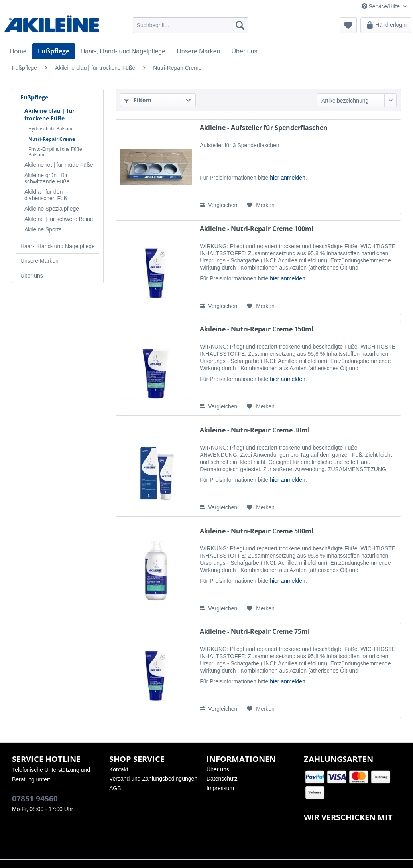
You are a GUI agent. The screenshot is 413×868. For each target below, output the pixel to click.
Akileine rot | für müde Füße (59, 165)
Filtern (138, 100)
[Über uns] (245, 51)
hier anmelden (288, 178)
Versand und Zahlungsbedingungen (153, 779)
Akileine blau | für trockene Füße (49, 114)
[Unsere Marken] (198, 51)
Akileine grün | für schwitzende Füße (47, 178)
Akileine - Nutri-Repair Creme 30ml (255, 430)
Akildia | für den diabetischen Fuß (46, 195)
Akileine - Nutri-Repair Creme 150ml (257, 329)
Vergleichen (218, 205)
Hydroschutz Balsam (50, 129)
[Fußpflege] (54, 51)
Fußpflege (34, 97)
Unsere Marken (39, 261)
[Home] (18, 51)
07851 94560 (35, 799)
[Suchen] (240, 25)
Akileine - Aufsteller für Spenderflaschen (264, 128)
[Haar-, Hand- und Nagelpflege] (123, 51)
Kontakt (119, 769)
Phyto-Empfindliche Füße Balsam (55, 152)
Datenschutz (222, 779)
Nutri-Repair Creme (52, 139)
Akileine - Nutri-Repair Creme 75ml (255, 632)
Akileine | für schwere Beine (59, 219)
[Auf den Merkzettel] (261, 205)
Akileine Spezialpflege (52, 209)
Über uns (32, 276)
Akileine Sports (43, 229)
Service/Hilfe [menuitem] (382, 6)
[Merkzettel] (348, 25)
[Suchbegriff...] (191, 25)
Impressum (220, 788)
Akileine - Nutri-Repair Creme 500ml (257, 531)
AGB (115, 788)
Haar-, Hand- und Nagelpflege (58, 246)
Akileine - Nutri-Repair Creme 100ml (257, 229)
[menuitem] (191, 25)
